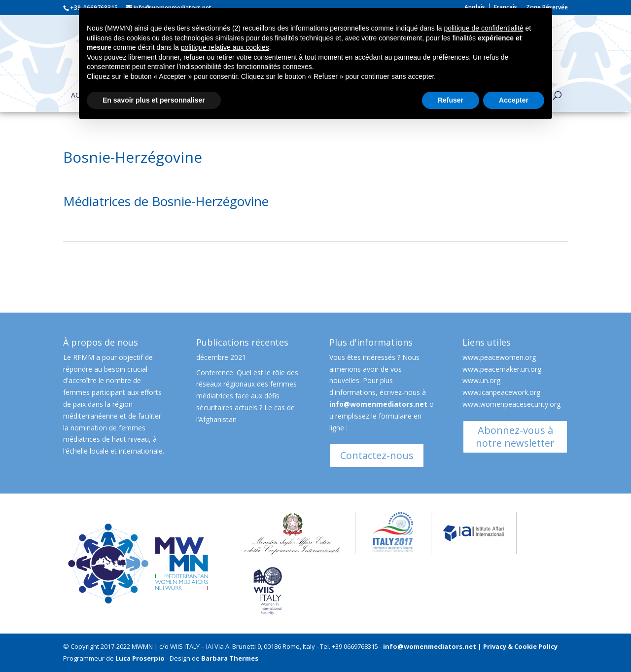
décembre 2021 (221, 357)
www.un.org (481, 380)
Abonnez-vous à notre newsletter (515, 437)
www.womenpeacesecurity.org (511, 404)
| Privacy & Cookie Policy (518, 646)
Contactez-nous (377, 455)
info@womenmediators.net (378, 404)
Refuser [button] (451, 100)
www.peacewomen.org (499, 357)
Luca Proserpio (140, 658)
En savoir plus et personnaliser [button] (154, 100)
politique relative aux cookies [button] (225, 47)
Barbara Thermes (230, 658)
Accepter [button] (514, 100)
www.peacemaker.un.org (502, 369)
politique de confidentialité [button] (483, 28)
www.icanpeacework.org (501, 392)
